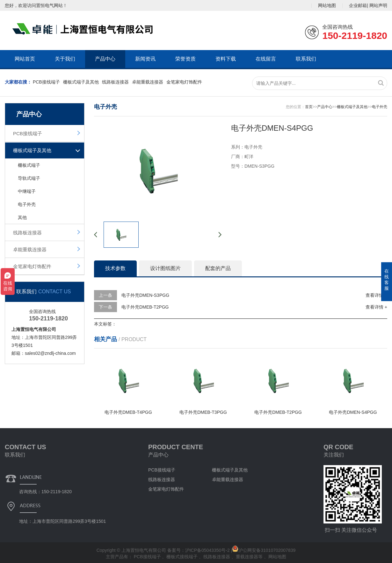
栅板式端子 (29, 165)
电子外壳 (27, 204)
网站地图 (327, 5)
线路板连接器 (115, 82)
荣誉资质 (185, 59)
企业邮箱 (358, 5)
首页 (309, 107)
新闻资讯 (145, 59)
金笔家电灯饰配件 (184, 82)
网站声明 (378, 5)
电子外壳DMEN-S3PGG (145, 295)
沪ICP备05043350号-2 (207, 550)
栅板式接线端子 (183, 557)
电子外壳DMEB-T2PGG (145, 307)
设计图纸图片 (165, 268)
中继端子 (27, 191)
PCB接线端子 (46, 82)
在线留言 (266, 59)
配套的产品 (218, 268)
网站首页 (25, 59)
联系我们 (306, 59)
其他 (22, 217)
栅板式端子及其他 (81, 82)
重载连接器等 (250, 557)
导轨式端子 (29, 178)
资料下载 (226, 59)
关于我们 (65, 59)
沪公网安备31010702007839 (264, 550)
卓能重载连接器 (148, 82)
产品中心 (105, 59)
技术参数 (115, 268)
